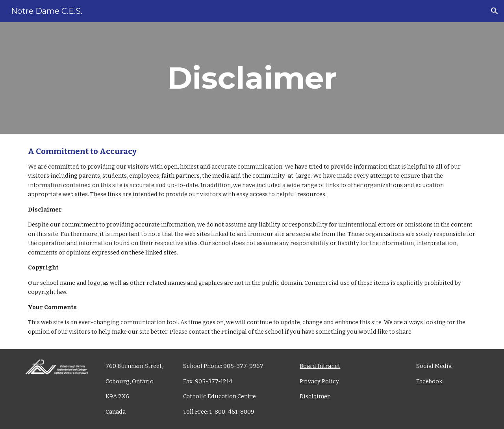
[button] (495, 11)
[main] (252, 78)
